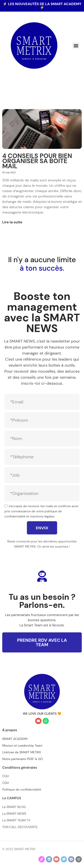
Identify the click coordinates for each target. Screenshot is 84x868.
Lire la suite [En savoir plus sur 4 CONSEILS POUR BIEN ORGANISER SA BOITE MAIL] (12, 222)
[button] (76, 46)
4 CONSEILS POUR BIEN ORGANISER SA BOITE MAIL (37, 161)
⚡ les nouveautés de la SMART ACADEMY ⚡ (42, 6)
